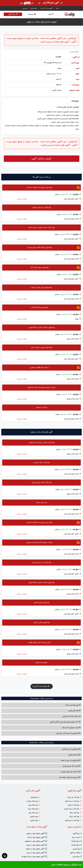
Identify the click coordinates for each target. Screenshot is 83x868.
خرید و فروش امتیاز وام (71, 728)
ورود (51, 14)
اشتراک (43, 8)
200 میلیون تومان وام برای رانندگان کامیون (65, 722)
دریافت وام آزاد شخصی (72, 716)
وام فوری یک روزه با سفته (71, 760)
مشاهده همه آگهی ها (42, 686)
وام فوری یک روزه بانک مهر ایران (68, 733)
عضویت (32, 14)
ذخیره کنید (73, 52)
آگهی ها (51, 8)
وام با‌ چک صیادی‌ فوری (72, 766)
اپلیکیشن (35, 8)
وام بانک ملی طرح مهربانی (71, 772)
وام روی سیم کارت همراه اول (70, 777)
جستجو (26, 8)
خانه (58, 8)
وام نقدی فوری (74, 711)
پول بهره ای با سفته (73, 705)
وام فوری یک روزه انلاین (71, 749)
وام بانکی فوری (74, 755)
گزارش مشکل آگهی (42, 159)
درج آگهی (13, 14)
